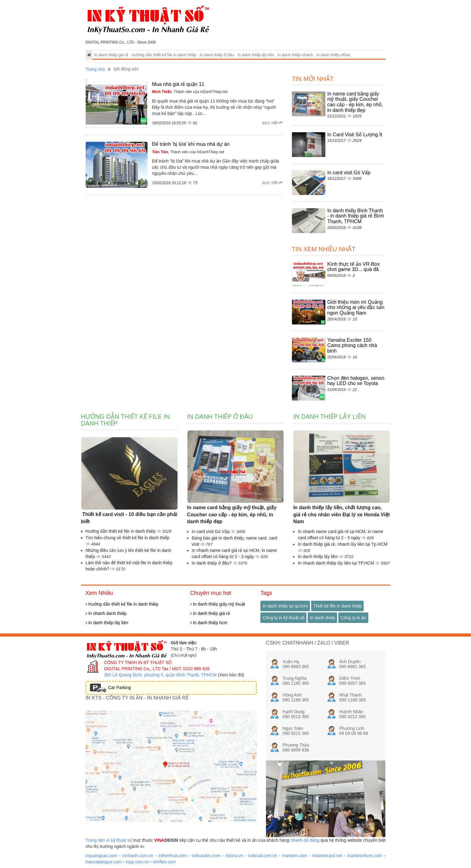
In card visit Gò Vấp (349, 173)
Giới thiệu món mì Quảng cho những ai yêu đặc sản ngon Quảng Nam (356, 307)
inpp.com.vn (137, 862)
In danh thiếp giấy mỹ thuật (218, 604)
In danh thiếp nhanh (295, 55)
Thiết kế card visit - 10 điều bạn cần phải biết (129, 518)
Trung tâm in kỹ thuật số (109, 840)
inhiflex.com (164, 862)
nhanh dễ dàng (305, 840)
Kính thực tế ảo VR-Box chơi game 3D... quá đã (353, 267)
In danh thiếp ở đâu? (212, 563)
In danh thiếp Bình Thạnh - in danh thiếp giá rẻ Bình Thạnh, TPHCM (355, 216)
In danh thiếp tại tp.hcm (285, 606)
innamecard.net (327, 856)
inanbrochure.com (365, 856)
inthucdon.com (206, 856)
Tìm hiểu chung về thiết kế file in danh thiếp (128, 538)
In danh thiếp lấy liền (256, 55)
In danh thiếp (322, 618)
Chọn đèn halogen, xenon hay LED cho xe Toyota (356, 381)
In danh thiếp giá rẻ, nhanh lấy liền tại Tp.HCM (343, 544)
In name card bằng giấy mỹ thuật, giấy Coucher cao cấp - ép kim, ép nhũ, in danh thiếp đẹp (355, 102)
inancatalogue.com (104, 862)
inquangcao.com (102, 856)
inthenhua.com (173, 856)
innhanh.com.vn (138, 856)
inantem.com (295, 856)
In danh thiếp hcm (209, 623)
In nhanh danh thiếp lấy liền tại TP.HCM (336, 563)
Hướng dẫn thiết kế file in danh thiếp (164, 55)
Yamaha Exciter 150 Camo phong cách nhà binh (352, 345)
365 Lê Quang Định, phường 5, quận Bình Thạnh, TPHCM (161, 675)
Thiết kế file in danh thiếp (337, 606)
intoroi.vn (234, 856)
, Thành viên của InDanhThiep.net (190, 92)
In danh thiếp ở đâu (217, 55)
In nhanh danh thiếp (106, 613)
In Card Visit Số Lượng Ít (355, 135)
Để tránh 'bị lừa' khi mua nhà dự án (191, 144)
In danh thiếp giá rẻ (111, 55)
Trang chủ (96, 69)
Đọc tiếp (272, 123)
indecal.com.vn (263, 856)
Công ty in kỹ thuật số (283, 618)
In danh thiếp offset (333, 55)
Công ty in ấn (353, 618)
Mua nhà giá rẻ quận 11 (178, 84)
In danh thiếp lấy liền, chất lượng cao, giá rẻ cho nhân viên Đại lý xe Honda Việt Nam (341, 515)
